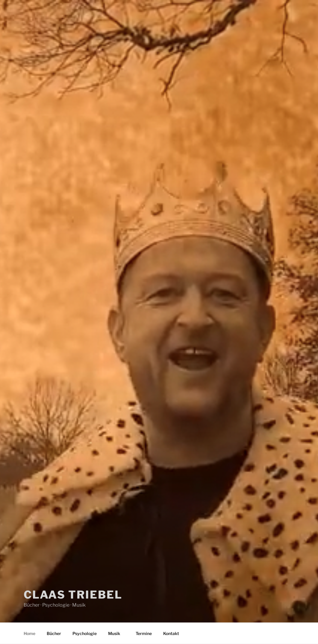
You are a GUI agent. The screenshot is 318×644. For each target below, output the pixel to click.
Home (29, 633)
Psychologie (85, 633)
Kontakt (171, 633)
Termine (144, 633)
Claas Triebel (73, 595)
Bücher (54, 633)
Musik (117, 633)
